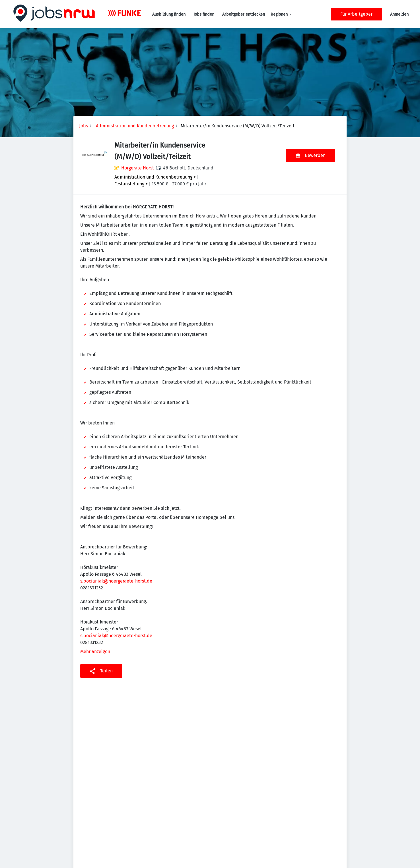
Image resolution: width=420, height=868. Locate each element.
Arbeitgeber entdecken (244, 14)
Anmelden (399, 14)
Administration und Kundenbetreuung (135, 126)
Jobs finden (204, 14)
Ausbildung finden (169, 14)
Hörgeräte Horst (138, 168)
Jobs (84, 126)
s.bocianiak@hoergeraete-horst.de (116, 581)
